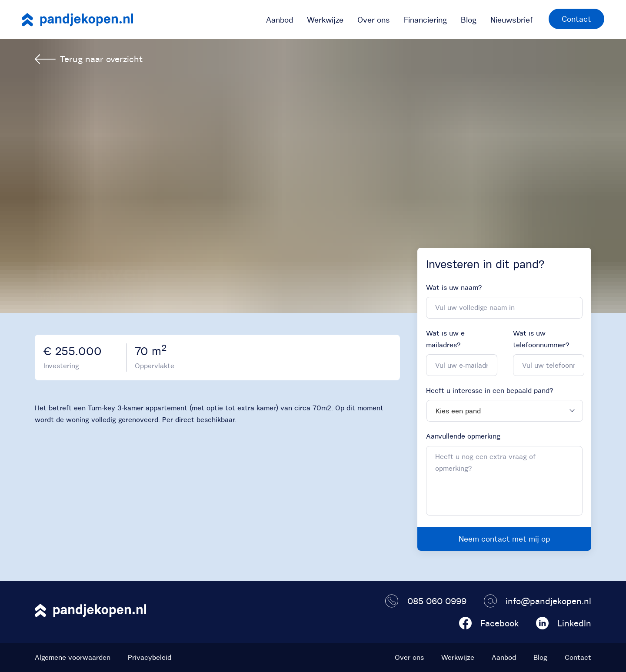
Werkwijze (325, 20)
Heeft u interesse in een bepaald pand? (489, 390)
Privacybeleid (150, 657)
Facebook (489, 623)
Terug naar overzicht (89, 59)
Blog (469, 20)
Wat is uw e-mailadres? (446, 339)
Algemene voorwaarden (73, 657)
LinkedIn (564, 623)
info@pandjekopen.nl (538, 601)
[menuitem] (280, 19)
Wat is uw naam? (454, 287)
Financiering (425, 20)
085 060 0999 (426, 601)
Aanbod (280, 20)
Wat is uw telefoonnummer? (541, 339)
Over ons (374, 20)
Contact (576, 19)
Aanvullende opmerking (463, 436)
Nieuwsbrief (512, 20)
